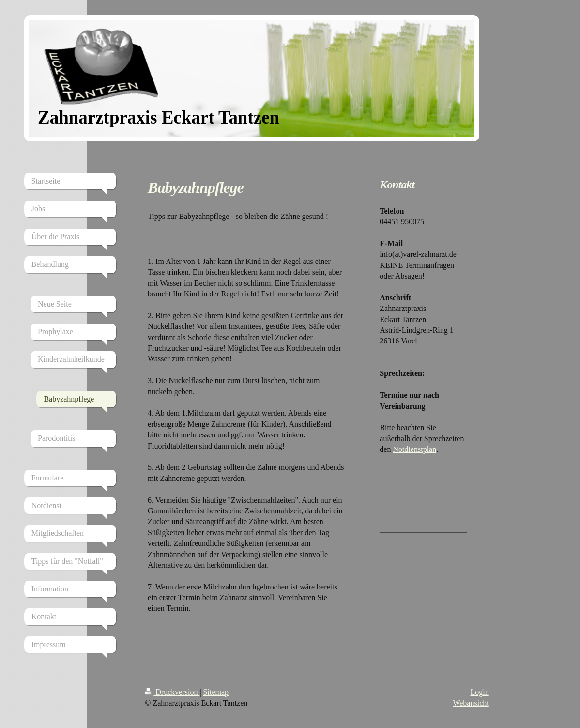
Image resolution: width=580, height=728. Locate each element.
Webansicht (471, 703)
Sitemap (216, 692)
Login (479, 692)
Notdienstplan (414, 449)
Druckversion (172, 692)
